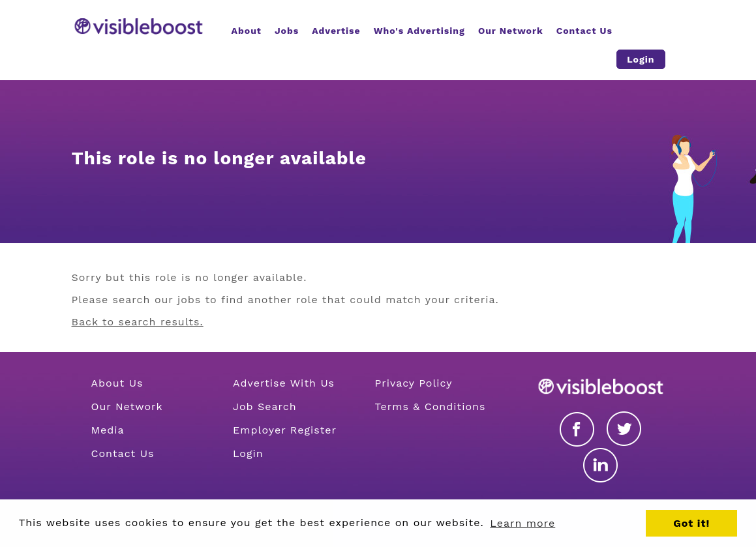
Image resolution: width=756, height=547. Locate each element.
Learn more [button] (522, 523)
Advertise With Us (284, 383)
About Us (117, 383)
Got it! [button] (691, 523)
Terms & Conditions (431, 407)
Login (248, 453)
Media (108, 430)
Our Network (127, 407)
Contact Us (123, 453)
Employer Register (285, 430)
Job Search (265, 407)
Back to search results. (138, 322)
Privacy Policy (414, 383)
